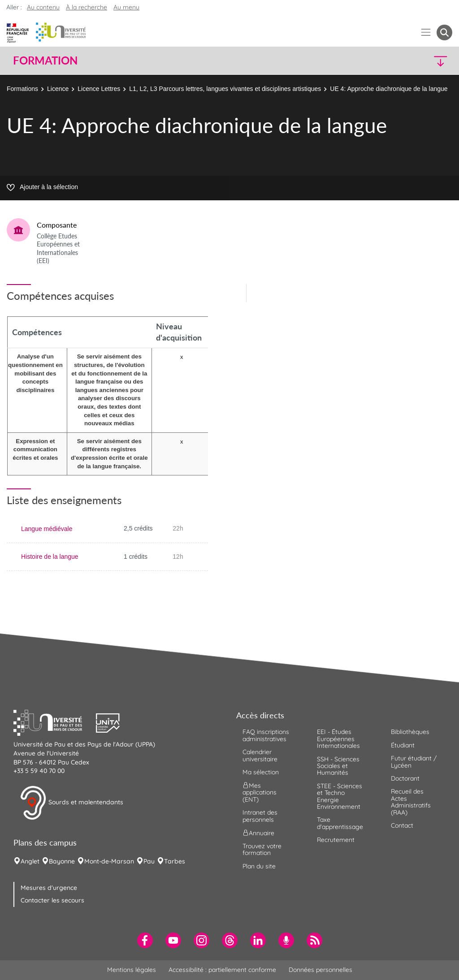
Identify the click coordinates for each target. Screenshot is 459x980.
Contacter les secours (52, 900)
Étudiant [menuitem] (403, 745)
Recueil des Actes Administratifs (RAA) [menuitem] (411, 802)
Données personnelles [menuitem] (320, 970)
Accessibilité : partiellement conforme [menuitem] (222, 970)
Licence (58, 89)
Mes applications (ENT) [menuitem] (260, 792)
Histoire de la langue (50, 557)
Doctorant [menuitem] (405, 778)
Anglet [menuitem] (30, 861)
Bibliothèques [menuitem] (410, 732)
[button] (399, 61)
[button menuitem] (444, 32)
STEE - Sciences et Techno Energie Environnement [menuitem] (340, 796)
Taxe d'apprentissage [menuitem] (340, 823)
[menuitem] (145, 940)
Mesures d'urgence (49, 888)
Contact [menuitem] (402, 825)
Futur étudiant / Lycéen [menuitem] (414, 762)
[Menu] (426, 32)
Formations (22, 89)
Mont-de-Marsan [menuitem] (109, 861)
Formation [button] (45, 60)
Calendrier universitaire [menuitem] (260, 755)
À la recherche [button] (87, 7)
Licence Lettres (99, 89)
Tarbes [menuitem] (175, 861)
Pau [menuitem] (149, 861)
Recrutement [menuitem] (336, 840)
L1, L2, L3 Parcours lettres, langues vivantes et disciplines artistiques (225, 89)
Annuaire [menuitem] (258, 833)
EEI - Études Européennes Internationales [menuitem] (338, 739)
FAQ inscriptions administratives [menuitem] (266, 735)
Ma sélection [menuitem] (261, 772)
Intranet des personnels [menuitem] (260, 816)
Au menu (126, 7)
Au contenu (43, 7)
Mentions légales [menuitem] (132, 970)
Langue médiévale (47, 529)
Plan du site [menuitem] (259, 866)
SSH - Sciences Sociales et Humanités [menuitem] (338, 766)
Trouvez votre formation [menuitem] (262, 849)
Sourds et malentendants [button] (71, 803)
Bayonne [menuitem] (62, 861)
